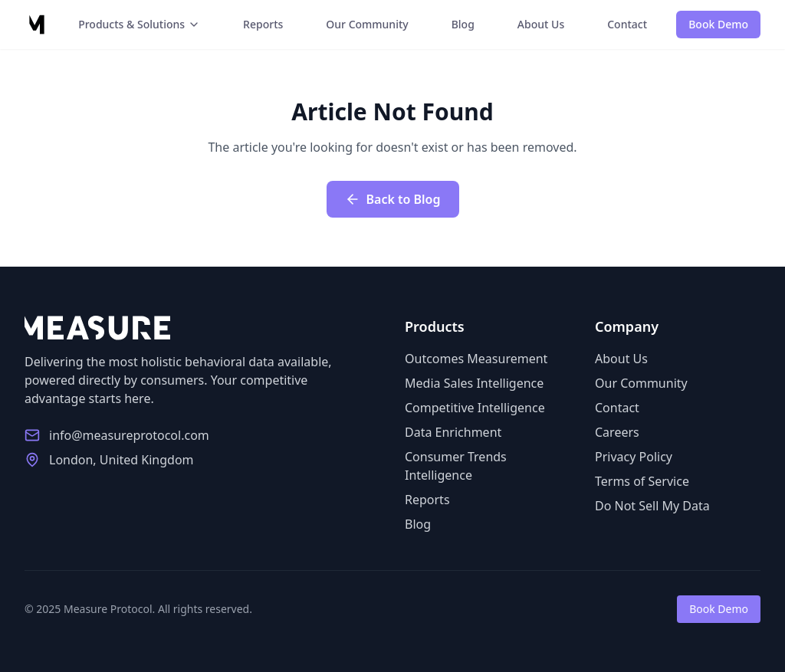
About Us (541, 24)
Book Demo (718, 24)
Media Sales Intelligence (474, 383)
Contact (627, 24)
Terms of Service (642, 481)
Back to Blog (393, 199)
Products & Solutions (139, 24)
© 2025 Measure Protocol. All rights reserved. (138, 609)
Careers (617, 432)
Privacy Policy (634, 457)
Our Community (367, 24)
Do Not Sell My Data (652, 506)
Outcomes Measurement (476, 359)
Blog (463, 24)
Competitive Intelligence (475, 408)
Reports (263, 24)
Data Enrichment (453, 432)
